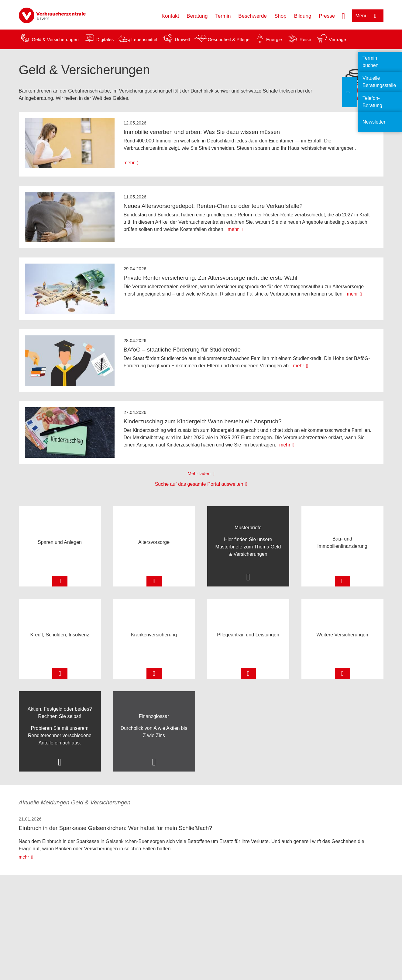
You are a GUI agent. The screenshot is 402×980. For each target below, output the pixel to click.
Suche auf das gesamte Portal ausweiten (199, 484)
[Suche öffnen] (343, 16)
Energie (274, 39)
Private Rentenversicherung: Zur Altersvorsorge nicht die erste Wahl (211, 278)
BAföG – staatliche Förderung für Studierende (182, 350)
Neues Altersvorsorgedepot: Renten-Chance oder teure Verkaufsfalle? (213, 206)
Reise (305, 39)
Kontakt (170, 16)
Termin (223, 16)
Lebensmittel (144, 39)
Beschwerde (253, 16)
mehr (129, 163)
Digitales (105, 39)
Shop (280, 16)
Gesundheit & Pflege (228, 39)
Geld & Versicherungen (55, 39)
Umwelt (182, 39)
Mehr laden (199, 473)
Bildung (303, 16)
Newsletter (374, 122)
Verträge (337, 39)
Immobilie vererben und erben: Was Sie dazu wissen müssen (202, 132)
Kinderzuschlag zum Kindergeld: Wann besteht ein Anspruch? (203, 421)
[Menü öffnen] (368, 16)
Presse (327, 16)
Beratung (197, 16)
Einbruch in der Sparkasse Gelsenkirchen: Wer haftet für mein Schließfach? (115, 828)
